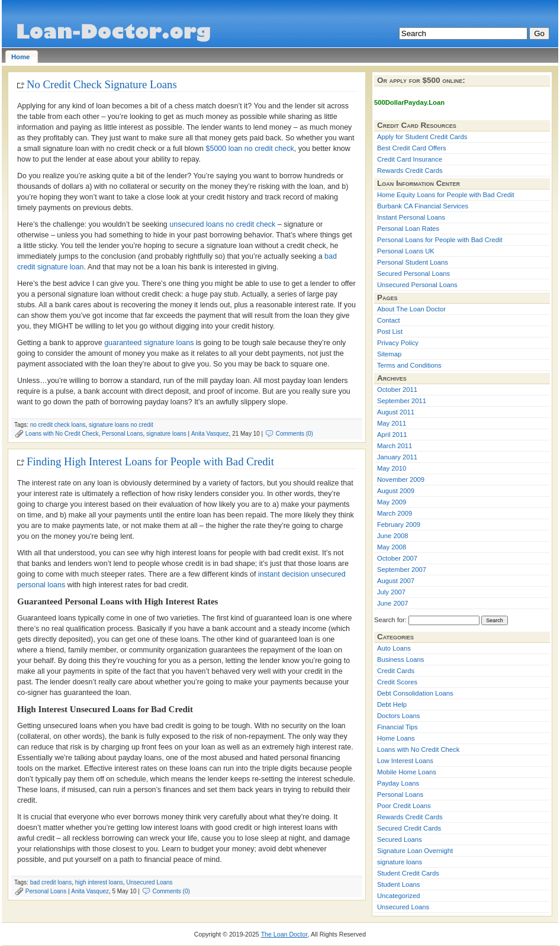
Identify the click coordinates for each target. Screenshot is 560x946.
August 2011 (396, 412)
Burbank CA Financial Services (423, 206)
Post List (390, 332)
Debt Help (392, 704)
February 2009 (399, 525)
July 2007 (391, 592)
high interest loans (99, 882)
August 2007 (396, 581)
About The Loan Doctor (411, 309)
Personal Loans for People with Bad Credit (440, 240)
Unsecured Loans (149, 882)
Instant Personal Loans (411, 217)
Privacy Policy (398, 343)
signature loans (166, 434)
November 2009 (401, 480)
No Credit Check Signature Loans (102, 84)
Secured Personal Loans (413, 273)
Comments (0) (295, 434)
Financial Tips (398, 727)
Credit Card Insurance (410, 159)
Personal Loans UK (406, 251)
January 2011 (397, 457)
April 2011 (392, 435)
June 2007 (392, 603)
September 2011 (402, 401)
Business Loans (400, 659)
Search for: (390, 620)
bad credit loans (51, 882)
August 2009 (396, 491)
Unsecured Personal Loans (417, 285)
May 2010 (392, 468)
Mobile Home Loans (407, 772)
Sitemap (389, 354)
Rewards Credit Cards (410, 170)
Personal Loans (122, 434)
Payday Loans (398, 783)
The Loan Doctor (284, 934)
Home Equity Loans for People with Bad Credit (446, 195)
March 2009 (395, 513)
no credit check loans (58, 425)
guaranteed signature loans (149, 343)
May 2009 (392, 502)
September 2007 (402, 569)
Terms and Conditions (409, 365)
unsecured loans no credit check (222, 224)
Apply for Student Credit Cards (422, 137)
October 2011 (397, 390)
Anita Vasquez (210, 434)
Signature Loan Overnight (415, 851)
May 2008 (392, 547)
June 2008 (392, 536)
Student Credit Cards (408, 873)
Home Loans (396, 738)
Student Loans (398, 884)
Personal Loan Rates (408, 229)
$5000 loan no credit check (250, 149)
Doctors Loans (398, 716)
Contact (389, 320)
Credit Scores (397, 682)
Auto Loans (394, 648)
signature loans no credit (121, 425)
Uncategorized (398, 896)
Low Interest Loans (405, 761)
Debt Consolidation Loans (415, 693)
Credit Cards (396, 671)
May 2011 (392, 423)
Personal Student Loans (413, 262)
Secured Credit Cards (409, 828)
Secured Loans (400, 839)
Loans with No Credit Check (62, 434)
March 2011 (395, 446)
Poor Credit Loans (404, 806)
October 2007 (397, 558)
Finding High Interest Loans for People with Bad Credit (150, 461)
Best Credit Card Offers (412, 148)
